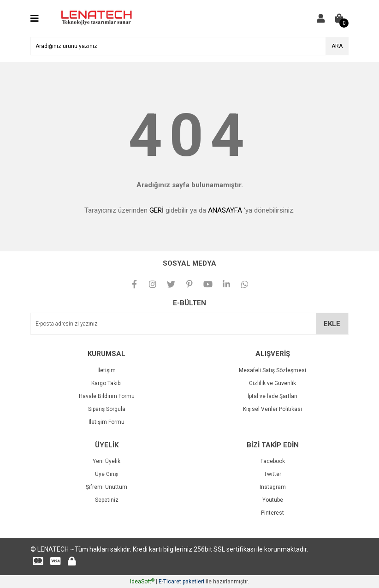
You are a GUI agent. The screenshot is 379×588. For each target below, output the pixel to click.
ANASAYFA (225, 210)
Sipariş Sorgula (107, 409)
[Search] (189, 46)
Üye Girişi (107, 474)
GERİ (157, 210)
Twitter (272, 474)
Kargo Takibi (107, 383)
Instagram (273, 487)
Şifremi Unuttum (107, 487)
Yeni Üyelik (107, 461)
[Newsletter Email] (189, 324)
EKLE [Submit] (332, 324)
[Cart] (339, 18)
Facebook (273, 461)
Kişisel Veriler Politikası (272, 409)
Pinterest (272, 513)
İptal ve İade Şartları (272, 396)
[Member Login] (321, 18)
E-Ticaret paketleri (181, 582)
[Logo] (95, 18)
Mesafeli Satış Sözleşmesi (272, 370)
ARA (337, 46)
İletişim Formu (107, 422)
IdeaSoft (142, 582)
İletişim (107, 370)
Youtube (273, 500)
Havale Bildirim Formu (107, 396)
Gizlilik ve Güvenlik (272, 383)
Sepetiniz (107, 500)
